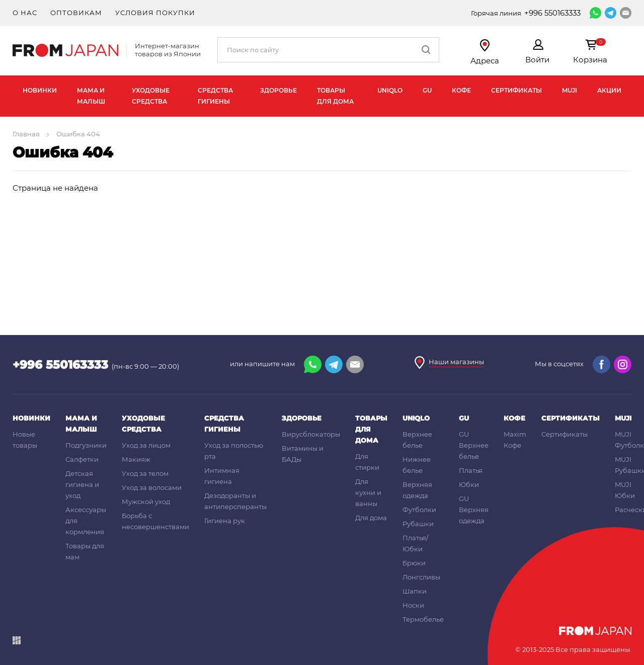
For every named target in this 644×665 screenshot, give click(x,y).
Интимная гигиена (222, 476)
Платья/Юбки (415, 543)
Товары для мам (85, 551)
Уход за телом (145, 473)
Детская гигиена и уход (82, 484)
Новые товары (25, 440)
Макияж (136, 459)
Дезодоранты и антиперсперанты (235, 501)
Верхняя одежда (417, 490)
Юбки (469, 484)
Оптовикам (76, 13)
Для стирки (367, 462)
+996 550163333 (552, 13)
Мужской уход (146, 502)
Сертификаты (516, 90)
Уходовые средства (151, 96)
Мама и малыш (91, 96)
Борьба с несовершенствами (155, 521)
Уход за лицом (146, 445)
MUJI (570, 90)
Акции (609, 90)
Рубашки (418, 524)
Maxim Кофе (515, 440)
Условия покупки (155, 13)
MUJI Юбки (625, 490)
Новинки (40, 90)
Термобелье (423, 619)
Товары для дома (335, 96)
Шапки (415, 591)
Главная (27, 134)
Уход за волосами (152, 487)
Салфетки (82, 459)
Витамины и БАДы (303, 454)
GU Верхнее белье (474, 445)
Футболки (419, 510)
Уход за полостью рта (234, 451)
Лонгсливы (421, 577)
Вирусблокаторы (311, 434)
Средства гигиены (215, 96)
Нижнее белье (417, 465)
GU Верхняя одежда (474, 510)
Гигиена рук (225, 521)
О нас (25, 13)
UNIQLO (390, 90)
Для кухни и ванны (368, 492)
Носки (413, 605)
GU (427, 90)
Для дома (371, 518)
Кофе (461, 90)
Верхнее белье (417, 440)
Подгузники (86, 445)
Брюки (414, 563)
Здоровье (278, 90)
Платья (471, 470)
